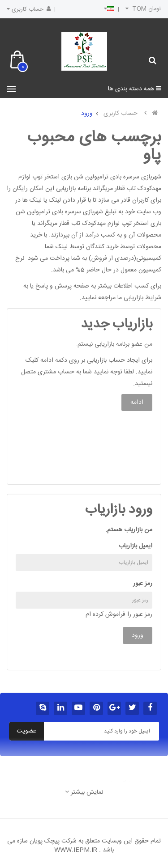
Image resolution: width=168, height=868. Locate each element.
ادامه (137, 402)
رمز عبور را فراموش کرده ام (119, 614)
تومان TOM (142, 9)
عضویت (26, 731)
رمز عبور (143, 584)
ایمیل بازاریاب (136, 546)
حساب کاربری (121, 114)
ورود (87, 114)
